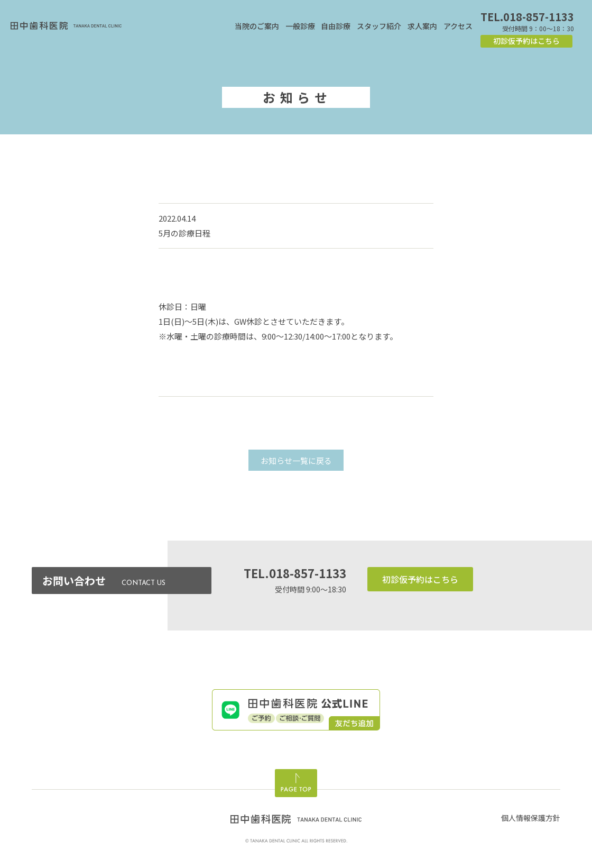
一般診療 (300, 26)
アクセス (458, 26)
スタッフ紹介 (379, 26)
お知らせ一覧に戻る (296, 460)
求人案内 (422, 26)
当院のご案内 (257, 26)
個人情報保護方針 (531, 818)
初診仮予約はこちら (526, 41)
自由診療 (336, 26)
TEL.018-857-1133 (527, 17)
